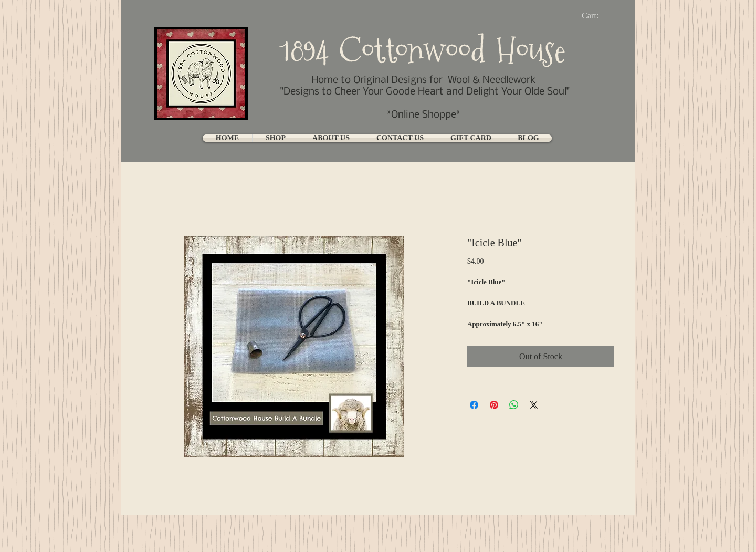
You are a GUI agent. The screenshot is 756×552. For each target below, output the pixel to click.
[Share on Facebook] (474, 405)
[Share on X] (534, 405)
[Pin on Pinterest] (494, 405)
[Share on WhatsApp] (514, 405)
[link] (599, 15)
